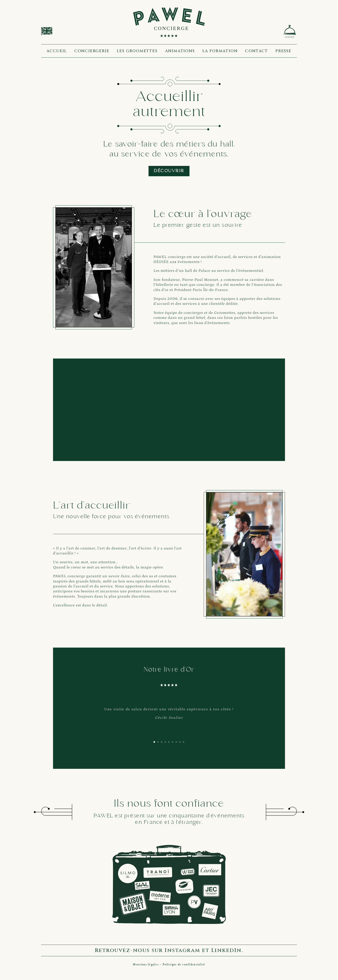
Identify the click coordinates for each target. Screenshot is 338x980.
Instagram (182, 950)
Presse (283, 51)
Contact (257, 51)
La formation (220, 51)
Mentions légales (146, 964)
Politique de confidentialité (184, 964)
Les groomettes (137, 51)
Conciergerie (92, 51)
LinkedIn (226, 950)
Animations (180, 51)
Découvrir (169, 171)
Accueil (57, 51)
